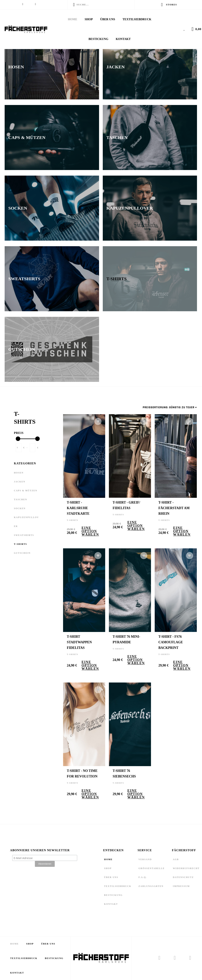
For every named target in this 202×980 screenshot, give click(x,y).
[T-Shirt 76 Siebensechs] (135, 724)
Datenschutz (183, 877)
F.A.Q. (143, 877)
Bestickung (98, 39)
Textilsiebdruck (137, 19)
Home (73, 19)
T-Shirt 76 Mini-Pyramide (126, 639)
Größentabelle (151, 868)
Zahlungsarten (151, 886)
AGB (176, 859)
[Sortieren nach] (170, 407)
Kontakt (123, 39)
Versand (145, 859)
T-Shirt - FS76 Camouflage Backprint (171, 642)
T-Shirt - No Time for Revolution (82, 774)
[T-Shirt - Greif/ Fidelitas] (135, 456)
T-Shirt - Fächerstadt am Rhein (174, 508)
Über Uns (108, 19)
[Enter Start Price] (19, 448)
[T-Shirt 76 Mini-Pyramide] (135, 590)
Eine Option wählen (90, 531)
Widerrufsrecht (186, 868)
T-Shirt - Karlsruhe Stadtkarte (78, 508)
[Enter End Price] (33, 448)
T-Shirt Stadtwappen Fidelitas (79, 642)
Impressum (181, 886)
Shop (89, 19)
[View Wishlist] (185, 28)
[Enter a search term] (104, 5)
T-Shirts (72, 520)
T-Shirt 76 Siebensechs (124, 774)
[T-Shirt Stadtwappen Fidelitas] (89, 590)
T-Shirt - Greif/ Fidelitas (126, 505)
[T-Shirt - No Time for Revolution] (89, 724)
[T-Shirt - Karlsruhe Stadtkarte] (89, 456)
